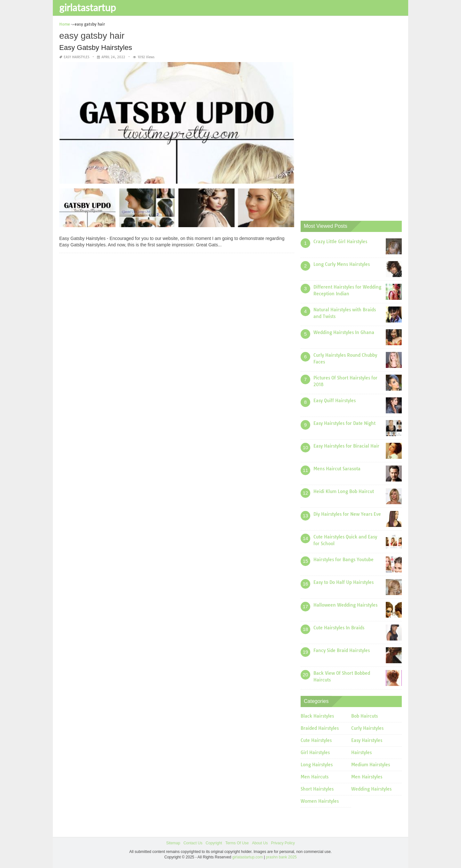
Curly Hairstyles (367, 728)
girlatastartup (88, 7)
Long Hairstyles (317, 765)
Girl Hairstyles (315, 753)
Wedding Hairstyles (371, 789)
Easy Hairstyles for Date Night (344, 423)
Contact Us (193, 843)
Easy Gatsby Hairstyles (96, 48)
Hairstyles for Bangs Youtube (344, 560)
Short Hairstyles (317, 789)
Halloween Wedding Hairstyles (345, 605)
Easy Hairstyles (77, 57)
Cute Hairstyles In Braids (339, 628)
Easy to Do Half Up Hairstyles (344, 582)
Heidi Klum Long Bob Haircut (344, 491)
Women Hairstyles (320, 801)
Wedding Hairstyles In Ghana (344, 332)
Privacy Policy (283, 843)
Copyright (214, 843)
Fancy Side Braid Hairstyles (342, 650)
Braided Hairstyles (320, 728)
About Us (260, 843)
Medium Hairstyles (371, 765)
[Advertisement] (349, 117)
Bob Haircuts (364, 716)
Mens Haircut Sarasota (337, 469)
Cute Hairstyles (316, 740)
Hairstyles (361, 753)
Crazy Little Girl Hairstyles (340, 242)
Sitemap (173, 843)
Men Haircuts (315, 777)
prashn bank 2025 (281, 857)
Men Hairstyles (367, 777)
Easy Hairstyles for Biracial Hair (346, 446)
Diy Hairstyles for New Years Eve (347, 514)
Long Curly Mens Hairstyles (342, 264)
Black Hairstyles (317, 716)
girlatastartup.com (248, 857)
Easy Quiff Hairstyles (335, 401)
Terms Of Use (237, 843)
